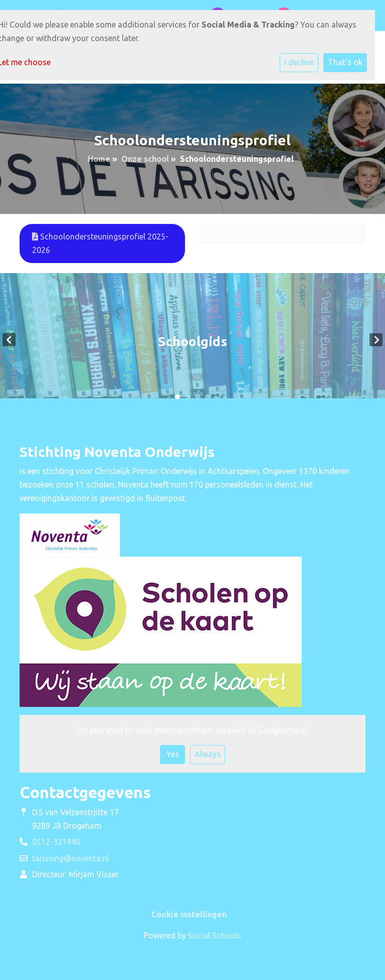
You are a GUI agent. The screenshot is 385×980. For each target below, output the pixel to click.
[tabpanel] (192, 339)
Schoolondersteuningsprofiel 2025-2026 (100, 243)
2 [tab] (187, 397)
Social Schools (215, 935)
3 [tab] (198, 397)
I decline (299, 62)
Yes (173, 754)
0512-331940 (56, 842)
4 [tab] (208, 397)
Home (99, 159)
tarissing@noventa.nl (70, 858)
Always (208, 754)
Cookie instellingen (189, 914)
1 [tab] (177, 397)
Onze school (145, 159)
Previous (9, 340)
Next (376, 340)
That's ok (345, 62)
